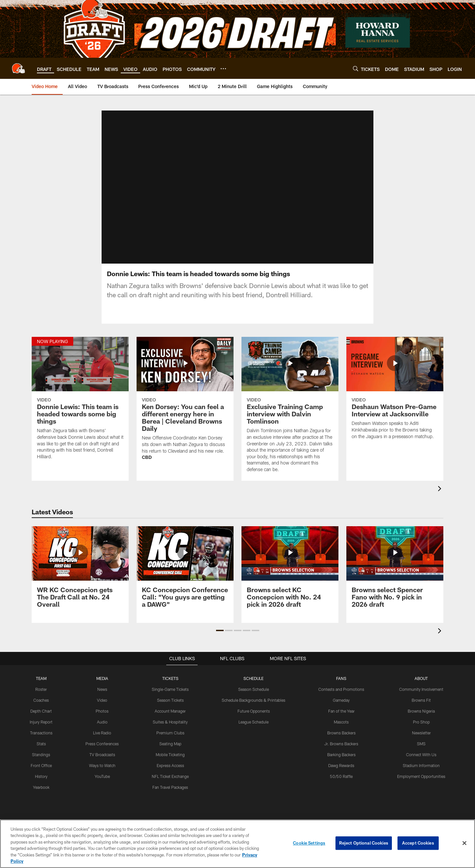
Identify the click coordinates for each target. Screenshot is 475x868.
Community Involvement (421, 697)
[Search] (356, 68)
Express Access (170, 773)
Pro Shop (421, 729)
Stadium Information (421, 773)
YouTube (102, 784)
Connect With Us (421, 762)
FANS (341, 686)
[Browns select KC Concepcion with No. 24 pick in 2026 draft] (290, 579)
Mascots (341, 729)
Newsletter (421, 740)
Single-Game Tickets (170, 697)
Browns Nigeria (421, 719)
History (41, 784)
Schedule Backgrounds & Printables (253, 708)
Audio (102, 729)
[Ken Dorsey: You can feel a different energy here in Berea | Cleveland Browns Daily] (185, 411)
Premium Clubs (170, 740)
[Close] (464, 843)
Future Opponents (253, 719)
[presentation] (441, 497)
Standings (41, 762)
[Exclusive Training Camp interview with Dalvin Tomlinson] (290, 417)
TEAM (41, 686)
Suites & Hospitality (170, 729)
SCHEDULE (254, 686)
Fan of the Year (341, 719)
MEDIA (102, 686)
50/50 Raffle (341, 784)
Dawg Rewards (341, 773)
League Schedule (253, 729)
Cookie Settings (309, 843)
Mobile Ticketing (170, 762)
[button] (220, 638)
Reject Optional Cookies (364, 843)
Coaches (41, 708)
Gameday (341, 708)
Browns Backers (341, 740)
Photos (102, 719)
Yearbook (41, 794)
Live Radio (102, 740)
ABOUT (421, 686)
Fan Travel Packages (170, 794)
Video (102, 708)
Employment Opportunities (421, 784)
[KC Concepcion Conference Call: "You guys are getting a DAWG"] (185, 579)
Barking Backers (341, 762)
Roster (41, 697)
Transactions (41, 740)
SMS (421, 751)
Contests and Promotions (341, 697)
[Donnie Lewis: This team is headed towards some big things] (80, 410)
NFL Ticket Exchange (170, 784)
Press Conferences (102, 751)
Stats (41, 751)
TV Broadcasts (102, 762)
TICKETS (170, 686)
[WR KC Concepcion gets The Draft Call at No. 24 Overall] (80, 579)
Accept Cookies (418, 843)
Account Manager (170, 719)
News (102, 697)
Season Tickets (170, 708)
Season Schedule (253, 697)
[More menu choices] (223, 69)
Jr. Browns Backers (341, 751)
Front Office (41, 773)
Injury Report (41, 729)
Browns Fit (421, 708)
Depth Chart (41, 719)
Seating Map (170, 751)
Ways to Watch (102, 773)
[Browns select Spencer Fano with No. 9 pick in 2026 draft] (395, 579)
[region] (237, 844)
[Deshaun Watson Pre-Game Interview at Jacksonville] (395, 400)
